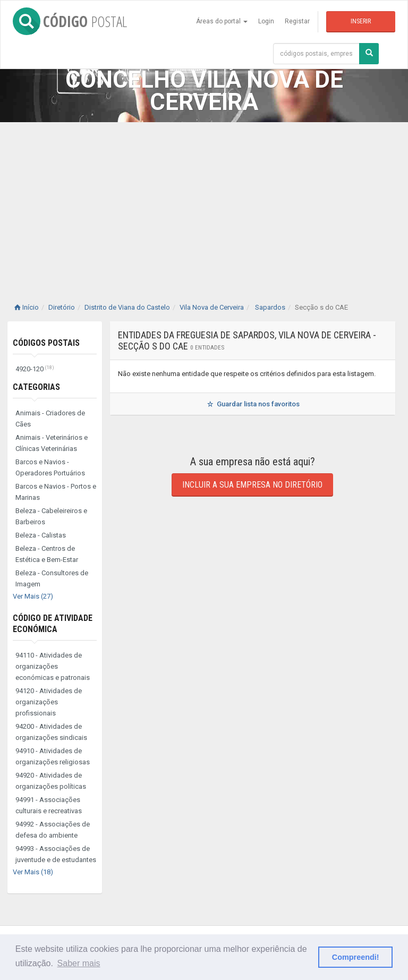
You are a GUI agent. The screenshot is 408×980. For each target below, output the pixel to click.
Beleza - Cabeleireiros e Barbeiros (51, 516)
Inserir (361, 21)
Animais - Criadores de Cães (50, 419)
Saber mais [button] (79, 963)
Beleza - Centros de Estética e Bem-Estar (47, 554)
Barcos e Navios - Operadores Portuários (50, 467)
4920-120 (35, 369)
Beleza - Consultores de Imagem (52, 578)
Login (266, 21)
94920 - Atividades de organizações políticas (51, 781)
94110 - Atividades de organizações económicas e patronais (53, 666)
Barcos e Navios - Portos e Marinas (56, 492)
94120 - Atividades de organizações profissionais (49, 702)
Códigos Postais (46, 343)
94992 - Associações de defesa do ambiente (53, 830)
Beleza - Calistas (41, 535)
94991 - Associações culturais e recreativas (49, 805)
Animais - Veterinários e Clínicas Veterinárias (52, 443)
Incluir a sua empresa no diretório (252, 485)
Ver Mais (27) (33, 596)
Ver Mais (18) (33, 872)
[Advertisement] (204, 202)
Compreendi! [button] (356, 957)
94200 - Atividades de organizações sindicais (51, 732)
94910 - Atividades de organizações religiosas (53, 756)
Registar (297, 21)
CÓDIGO (70, 21)
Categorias (36, 387)
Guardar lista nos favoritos (253, 404)
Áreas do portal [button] (222, 21)
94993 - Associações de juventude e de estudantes (56, 854)
